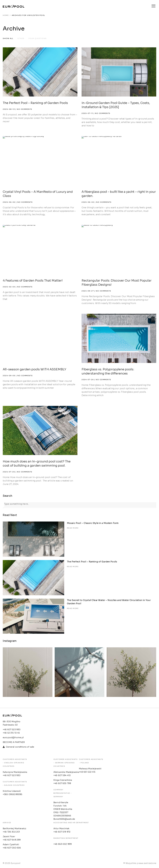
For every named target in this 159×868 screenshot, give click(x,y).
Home (6, 15)
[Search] (3, 505)
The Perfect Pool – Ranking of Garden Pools (35, 103)
